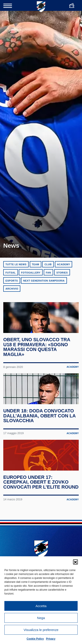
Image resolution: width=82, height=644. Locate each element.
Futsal (11, 273)
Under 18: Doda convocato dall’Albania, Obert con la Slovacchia (40, 429)
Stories (62, 273)
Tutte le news (16, 264)
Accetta (41, 606)
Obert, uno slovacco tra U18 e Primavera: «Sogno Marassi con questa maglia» (37, 354)
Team (36, 264)
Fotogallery (31, 273)
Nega (41, 618)
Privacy (51, 639)
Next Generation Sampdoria (44, 281)
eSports (12, 281)
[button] (75, 562)
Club (48, 264)
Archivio (12, 289)
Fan (49, 273)
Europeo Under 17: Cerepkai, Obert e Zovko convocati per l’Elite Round (36, 504)
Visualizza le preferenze (41, 630)
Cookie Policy (35, 639)
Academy (64, 264)
